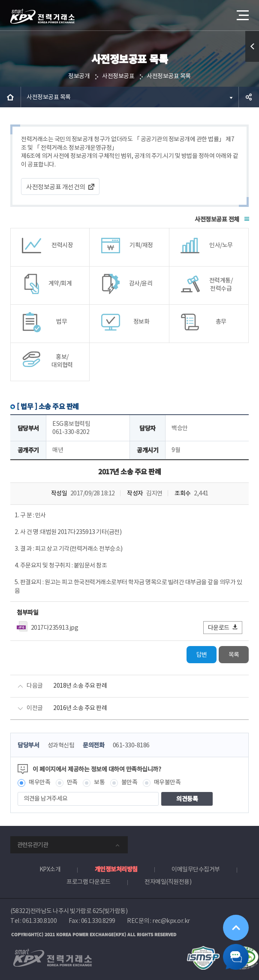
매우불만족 (167, 782)
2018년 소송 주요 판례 (80, 686)
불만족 (129, 782)
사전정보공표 (118, 76)
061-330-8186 (131, 745)
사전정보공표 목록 (169, 76)
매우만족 (39, 782)
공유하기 (249, 97)
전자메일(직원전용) (168, 882)
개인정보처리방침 (116, 869)
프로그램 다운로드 (89, 882)
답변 (202, 655)
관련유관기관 (33, 845)
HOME (10, 97)
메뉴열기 (242, 12)
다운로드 (223, 627)
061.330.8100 (39, 921)
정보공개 (79, 76)
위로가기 (236, 928)
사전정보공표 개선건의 (56, 187)
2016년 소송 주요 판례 (80, 708)
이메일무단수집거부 (196, 869)
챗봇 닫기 (236, 957)
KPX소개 (50, 869)
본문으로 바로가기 (0, 0)
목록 (234, 655)
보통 (99, 782)
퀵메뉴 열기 (252, 62)
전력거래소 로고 (42, 16)
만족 (72, 782)
